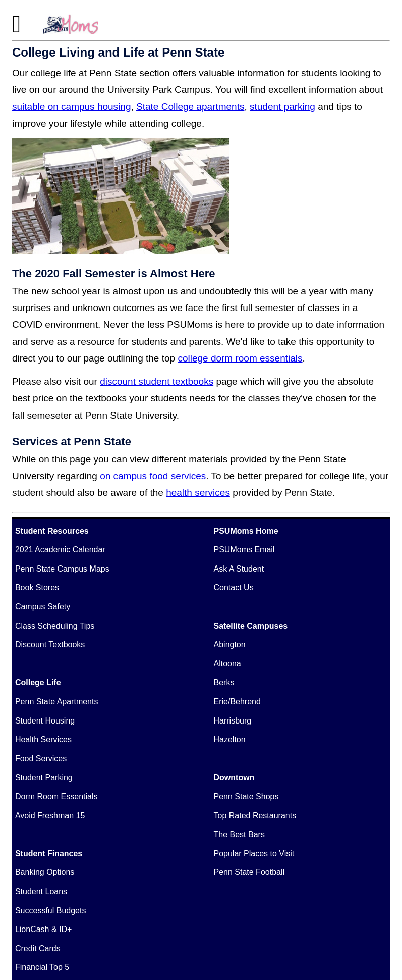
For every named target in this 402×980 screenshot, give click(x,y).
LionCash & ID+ (44, 929)
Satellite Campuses (251, 626)
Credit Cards (38, 948)
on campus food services (153, 476)
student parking (282, 106)
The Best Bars (239, 834)
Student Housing (45, 721)
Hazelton (230, 739)
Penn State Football (249, 872)
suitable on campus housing (72, 106)
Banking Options (45, 872)
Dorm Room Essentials (56, 796)
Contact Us (234, 587)
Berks (224, 682)
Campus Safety (43, 607)
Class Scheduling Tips (55, 626)
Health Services (43, 739)
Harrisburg (233, 721)
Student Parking (44, 777)
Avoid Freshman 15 (50, 816)
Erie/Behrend (237, 702)
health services (198, 493)
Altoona (227, 664)
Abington (230, 644)
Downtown (234, 777)
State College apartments (190, 106)
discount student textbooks (157, 381)
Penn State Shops (246, 796)
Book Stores (37, 587)
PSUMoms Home (246, 531)
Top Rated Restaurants (255, 816)
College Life (38, 682)
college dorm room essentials (240, 358)
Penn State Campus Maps (62, 569)
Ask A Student (239, 569)
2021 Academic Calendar (60, 550)
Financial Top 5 (42, 967)
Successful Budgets (51, 911)
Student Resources (52, 531)
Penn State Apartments (57, 702)
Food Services (41, 759)
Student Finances (49, 854)
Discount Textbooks (50, 644)
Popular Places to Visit (254, 854)
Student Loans (41, 891)
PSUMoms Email (244, 550)
